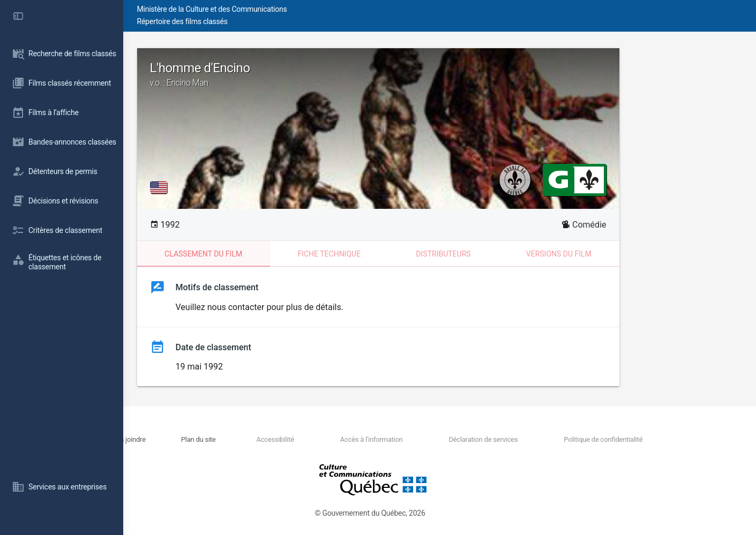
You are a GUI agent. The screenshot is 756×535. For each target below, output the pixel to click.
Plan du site (280, 439)
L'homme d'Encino (440, 74)
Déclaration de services (524, 439)
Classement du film (265, 254)
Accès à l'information (426, 439)
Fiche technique (391, 254)
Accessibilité (343, 439)
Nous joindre (222, 439)
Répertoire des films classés (286, 21)
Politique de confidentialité (631, 439)
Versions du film (620, 254)
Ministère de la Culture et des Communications (316, 9)
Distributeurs (505, 254)
